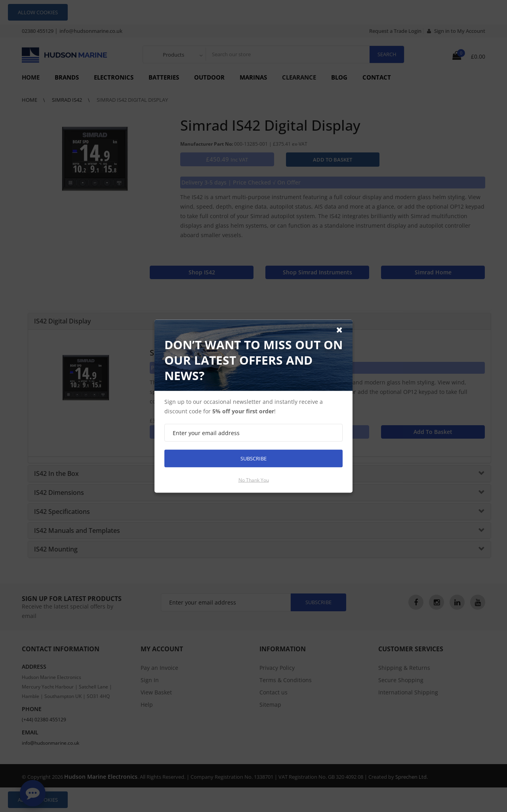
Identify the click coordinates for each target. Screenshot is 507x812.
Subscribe (253, 458)
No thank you (254, 480)
